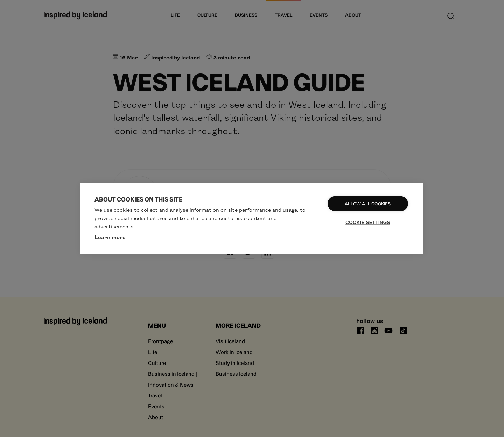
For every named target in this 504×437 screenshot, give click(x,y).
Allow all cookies (368, 203)
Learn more (110, 237)
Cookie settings (368, 222)
